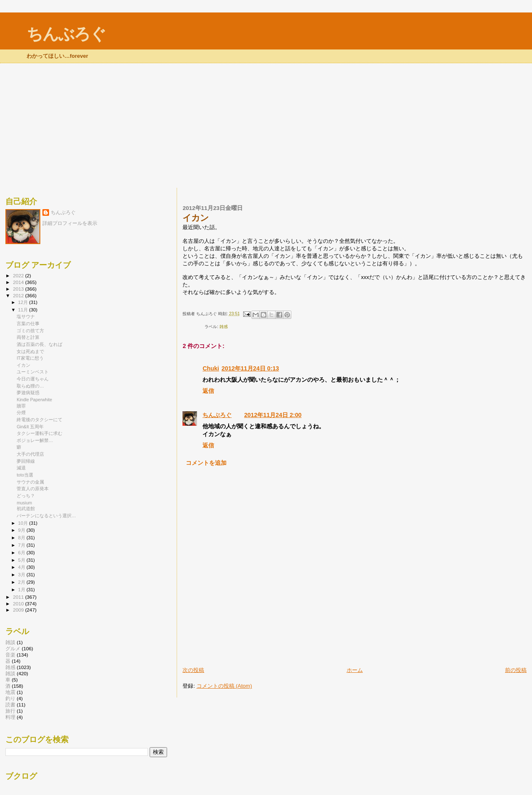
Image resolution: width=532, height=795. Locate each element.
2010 (19, 604)
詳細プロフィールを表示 (70, 223)
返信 (208, 391)
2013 (19, 289)
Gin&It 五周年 (30, 427)
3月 (22, 575)
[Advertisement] (266, 126)
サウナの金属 (30, 482)
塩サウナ (26, 316)
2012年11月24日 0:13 (250, 368)
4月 (22, 567)
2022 (19, 275)
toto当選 (25, 475)
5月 (22, 560)
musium (24, 503)
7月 (22, 545)
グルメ (13, 648)
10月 (24, 523)
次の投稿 (193, 670)
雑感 (224, 327)
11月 (24, 310)
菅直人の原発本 (33, 489)
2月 (22, 582)
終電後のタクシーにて (39, 420)
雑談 (10, 642)
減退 (21, 468)
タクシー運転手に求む (39, 433)
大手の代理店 (30, 454)
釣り (10, 698)
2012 (19, 295)
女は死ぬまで (30, 351)
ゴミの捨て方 (30, 331)
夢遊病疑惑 (28, 393)
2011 (19, 597)
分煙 (21, 412)
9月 (22, 530)
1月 (22, 590)
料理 (10, 717)
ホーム (355, 670)
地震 (10, 692)
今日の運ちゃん (33, 379)
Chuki (211, 368)
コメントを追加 (206, 463)
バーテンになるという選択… (46, 516)
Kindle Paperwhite (34, 400)
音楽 (10, 655)
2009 (19, 610)
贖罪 (21, 406)
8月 (22, 538)
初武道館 (26, 509)
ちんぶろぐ (66, 34)
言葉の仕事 (28, 323)
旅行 (10, 711)
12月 (24, 302)
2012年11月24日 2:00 (273, 415)
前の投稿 (516, 670)
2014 (19, 282)
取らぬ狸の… (30, 386)
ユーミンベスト (33, 372)
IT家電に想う (30, 358)
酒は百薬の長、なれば (39, 344)
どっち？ (26, 496)
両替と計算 (28, 337)
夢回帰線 (26, 461)
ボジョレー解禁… (35, 440)
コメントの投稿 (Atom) (224, 686)
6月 (22, 553)
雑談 (10, 673)
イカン (23, 365)
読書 (10, 705)
